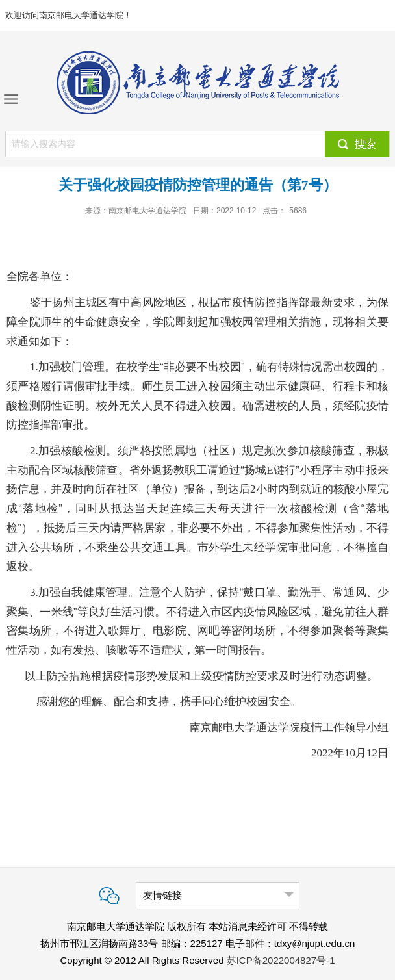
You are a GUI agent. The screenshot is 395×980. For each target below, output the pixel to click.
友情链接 (162, 895)
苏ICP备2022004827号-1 (281, 960)
